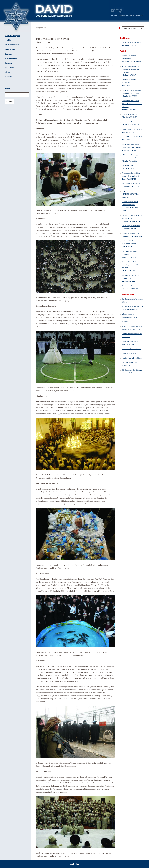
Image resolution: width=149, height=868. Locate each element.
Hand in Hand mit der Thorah (132, 358)
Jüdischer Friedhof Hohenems (132, 241)
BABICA (125, 191)
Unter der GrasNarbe (129, 353)
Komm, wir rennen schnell (131, 233)
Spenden (9, 63)
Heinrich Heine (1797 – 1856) (132, 129)
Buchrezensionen (12, 45)
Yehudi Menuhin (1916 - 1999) (133, 137)
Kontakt (9, 77)
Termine (9, 54)
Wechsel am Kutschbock (130, 275)
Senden (10, 102)
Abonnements (11, 58)
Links (7, 72)
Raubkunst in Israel (129, 286)
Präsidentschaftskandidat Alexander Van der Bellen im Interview (132, 104)
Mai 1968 (125, 322)
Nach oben (74, 864)
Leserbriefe (10, 49)
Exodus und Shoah (128, 122)
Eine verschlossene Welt (130, 114)
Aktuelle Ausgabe (13, 36)
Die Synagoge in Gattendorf (131, 42)
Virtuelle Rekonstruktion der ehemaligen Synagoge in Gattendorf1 (132, 69)
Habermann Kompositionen (131, 349)
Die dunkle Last (127, 165)
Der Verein (10, 68)
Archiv (8, 40)
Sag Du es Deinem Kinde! (131, 184)
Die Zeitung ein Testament (131, 226)
